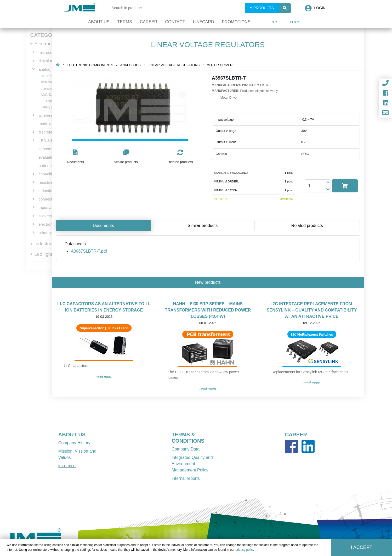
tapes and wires (52, 207)
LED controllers (52, 101)
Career (149, 22)
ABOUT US (72, 435)
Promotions (236, 22)
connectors (48, 199)
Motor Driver (222, 65)
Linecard (204, 22)
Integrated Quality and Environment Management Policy (192, 464)
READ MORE (106, 377)
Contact (175, 22)
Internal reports (186, 478)
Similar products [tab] (205, 226)
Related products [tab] (309, 226)
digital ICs (47, 61)
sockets (45, 216)
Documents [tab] (106, 226)
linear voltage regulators (176, 65)
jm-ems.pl (67, 466)
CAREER (296, 435)
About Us (99, 22)
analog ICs (48, 69)
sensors (46, 149)
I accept (362, 547)
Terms (125, 22)
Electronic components (92, 65)
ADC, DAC (48, 95)
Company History (74, 443)
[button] (78, 157)
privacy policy (245, 550)
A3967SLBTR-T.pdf (91, 251)
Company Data (186, 449)
